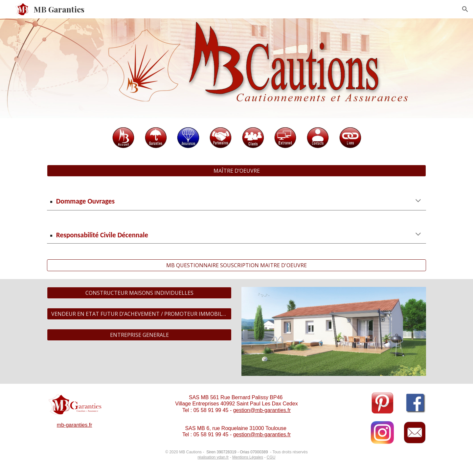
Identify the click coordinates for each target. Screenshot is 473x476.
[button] (465, 9)
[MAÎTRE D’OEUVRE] (236, 171)
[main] (236, 201)
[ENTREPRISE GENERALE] (139, 335)
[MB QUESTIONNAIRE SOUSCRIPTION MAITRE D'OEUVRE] (236, 265)
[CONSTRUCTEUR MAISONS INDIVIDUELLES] (139, 293)
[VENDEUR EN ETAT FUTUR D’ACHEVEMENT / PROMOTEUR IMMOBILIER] (139, 314)
